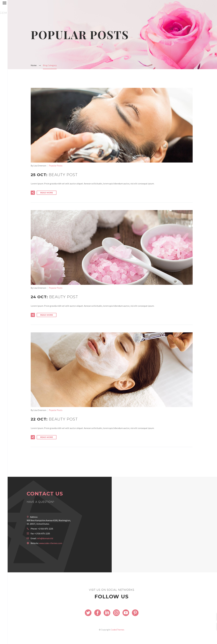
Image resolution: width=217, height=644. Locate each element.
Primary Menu (3, 3)
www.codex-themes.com (51, 543)
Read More (47, 193)
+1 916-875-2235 (45, 529)
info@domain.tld (45, 538)
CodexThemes (118, 630)
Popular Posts (56, 166)
